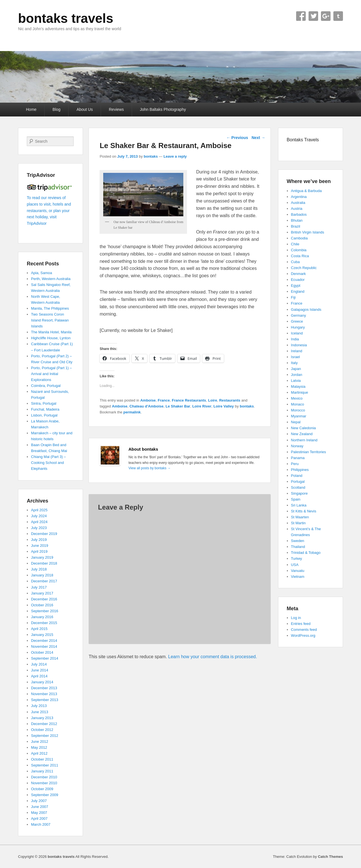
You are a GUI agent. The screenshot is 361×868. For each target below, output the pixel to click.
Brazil (296, 226)
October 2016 (42, 605)
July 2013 (39, 706)
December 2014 (44, 641)
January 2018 (42, 575)
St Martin (298, 523)
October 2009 (42, 789)
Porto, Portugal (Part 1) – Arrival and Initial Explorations (51, 374)
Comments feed (304, 630)
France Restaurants (189, 400)
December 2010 (44, 777)
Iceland (297, 333)
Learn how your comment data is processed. (213, 657)
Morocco (298, 410)
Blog (56, 109)
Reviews (116, 109)
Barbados (299, 214)
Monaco (298, 404)
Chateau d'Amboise (147, 406)
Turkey (297, 559)
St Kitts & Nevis (304, 511)
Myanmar (299, 416)
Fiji (293, 297)
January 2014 (42, 682)
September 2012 (45, 736)
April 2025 (39, 510)
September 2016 (45, 611)
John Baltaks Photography (163, 109)
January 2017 (42, 593)
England (298, 291)
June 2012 (40, 742)
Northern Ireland (304, 440)
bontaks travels (66, 18)
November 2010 (44, 783)
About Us (85, 109)
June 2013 (40, 712)
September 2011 (45, 765)
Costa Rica (300, 256)
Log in (296, 618)
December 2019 (44, 534)
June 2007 (40, 807)
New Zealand (302, 434)
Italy (294, 363)
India (295, 339)
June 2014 (40, 670)
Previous (237, 138)
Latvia (296, 381)
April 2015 (39, 629)
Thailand (298, 547)
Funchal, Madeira (45, 409)
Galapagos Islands (306, 309)
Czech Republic (304, 268)
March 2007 (41, 824)
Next (258, 138)
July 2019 (39, 540)
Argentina (299, 197)
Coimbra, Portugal (46, 386)
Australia (298, 203)
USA (295, 565)
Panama (298, 458)
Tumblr (338, 16)
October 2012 (42, 730)
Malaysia (298, 386)
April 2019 (39, 551)
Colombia (299, 250)
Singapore (299, 493)
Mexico (297, 398)
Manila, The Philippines (50, 308)
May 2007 (39, 813)
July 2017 (39, 587)
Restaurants (230, 400)
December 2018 (44, 563)
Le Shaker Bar (178, 406)
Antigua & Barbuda (306, 191)
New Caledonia (303, 428)
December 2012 (44, 724)
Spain (296, 499)
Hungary (298, 327)
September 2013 (45, 700)
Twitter (313, 16)
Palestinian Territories (309, 452)
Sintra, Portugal (44, 403)
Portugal (298, 482)
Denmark (299, 274)
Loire (213, 400)
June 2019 (40, 546)
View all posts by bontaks (150, 468)
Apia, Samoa (41, 273)
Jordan (297, 375)
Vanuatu (298, 571)
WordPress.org (303, 635)
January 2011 (42, 771)
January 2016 (42, 617)
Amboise (148, 400)
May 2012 (39, 747)
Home (31, 109)
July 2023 (39, 528)
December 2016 (44, 599)
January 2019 (42, 557)
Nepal (296, 422)
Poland (297, 476)
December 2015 (44, 623)
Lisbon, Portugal (44, 415)
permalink (132, 412)
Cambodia (299, 238)
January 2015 (42, 635)
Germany (299, 315)
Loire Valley (224, 406)
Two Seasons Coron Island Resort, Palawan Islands (50, 320)
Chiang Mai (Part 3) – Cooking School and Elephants (49, 463)
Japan (296, 369)
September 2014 (45, 658)
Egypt (296, 286)
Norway (297, 446)
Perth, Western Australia (51, 279)
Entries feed (301, 624)
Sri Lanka (299, 505)
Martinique (300, 392)
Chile (295, 244)
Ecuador (298, 280)
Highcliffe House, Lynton (51, 338)
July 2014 (39, 664)
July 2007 (39, 801)
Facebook (301, 16)
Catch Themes (330, 857)
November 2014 (44, 646)
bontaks (151, 156)
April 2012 (39, 753)
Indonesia (299, 345)
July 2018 (39, 569)
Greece (297, 321)
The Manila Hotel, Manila (51, 332)
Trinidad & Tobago (306, 553)
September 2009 (45, 795)
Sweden (298, 541)
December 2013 (44, 688)
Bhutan (297, 220)
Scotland (298, 487)
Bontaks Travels (303, 140)
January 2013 (42, 718)
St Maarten (300, 517)
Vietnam (298, 577)
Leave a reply (175, 156)
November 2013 (44, 694)
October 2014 (42, 652)
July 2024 (39, 516)
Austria (297, 209)
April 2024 (39, 522)
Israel (296, 357)
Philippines (300, 470)
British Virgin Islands (308, 232)
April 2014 (39, 676)
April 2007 (39, 819)
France (164, 400)
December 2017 (44, 581)
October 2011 (42, 759)
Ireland (297, 351)
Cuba (295, 262)
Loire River (202, 406)
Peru (295, 464)
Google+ (326, 16)
